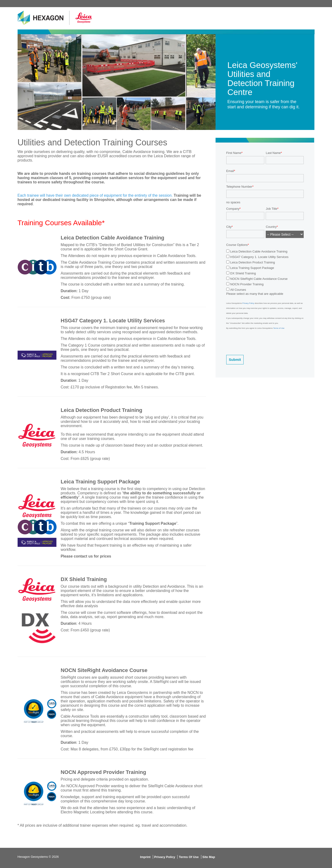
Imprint (145, 857)
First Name (234, 153)
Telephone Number (239, 187)
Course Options (237, 245)
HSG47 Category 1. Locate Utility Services (259, 257)
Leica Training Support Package (252, 268)
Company (233, 209)
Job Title (271, 209)
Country (271, 227)
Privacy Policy (248, 303)
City (229, 227)
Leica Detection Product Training (253, 262)
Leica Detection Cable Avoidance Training (259, 251)
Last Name (273, 153)
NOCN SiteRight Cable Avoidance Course (259, 279)
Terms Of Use (189, 857)
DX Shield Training (243, 273)
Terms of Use (279, 328)
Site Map (209, 857)
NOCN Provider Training (247, 284)
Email (230, 171)
